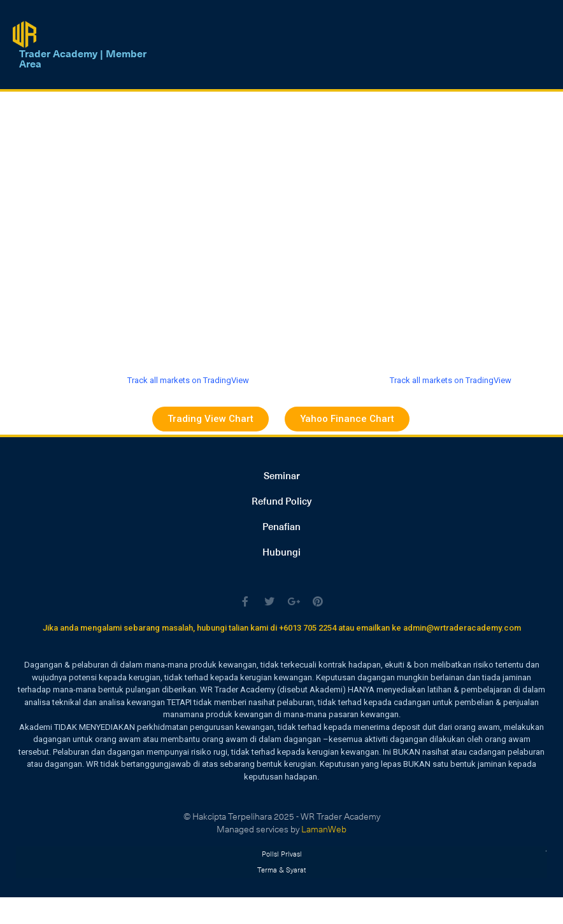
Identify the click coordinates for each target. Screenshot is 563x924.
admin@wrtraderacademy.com (462, 628)
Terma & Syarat (281, 867)
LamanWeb (324, 828)
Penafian (281, 526)
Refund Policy (281, 501)
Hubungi (281, 552)
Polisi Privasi (282, 852)
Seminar (282, 475)
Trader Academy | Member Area (83, 58)
